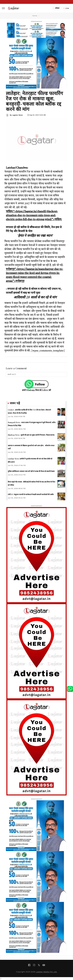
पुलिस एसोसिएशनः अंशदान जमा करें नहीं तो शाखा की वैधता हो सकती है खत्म (31, 471)
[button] (3, 8)
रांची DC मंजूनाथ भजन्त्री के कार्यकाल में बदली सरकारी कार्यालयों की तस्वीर (31, 494)
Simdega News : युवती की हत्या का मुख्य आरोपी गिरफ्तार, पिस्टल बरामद (31, 435)
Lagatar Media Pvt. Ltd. (46, 972)
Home (35, 16)
